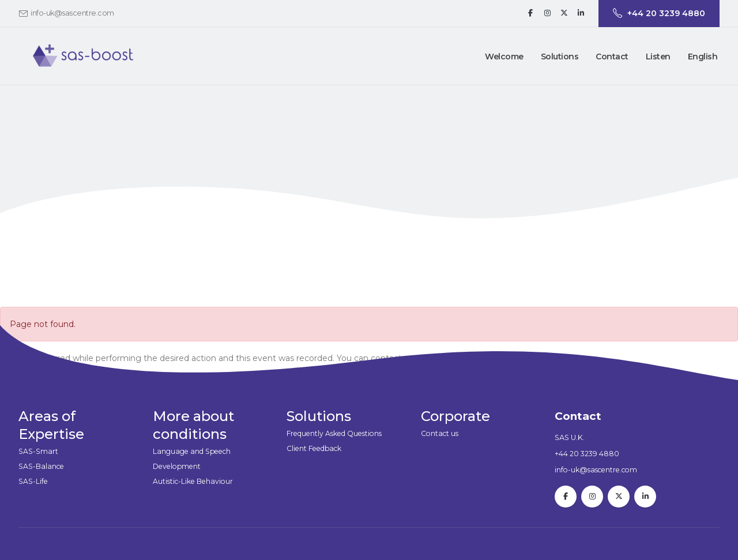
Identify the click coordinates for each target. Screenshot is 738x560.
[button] (560, 57)
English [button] (703, 57)
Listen (658, 57)
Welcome (504, 57)
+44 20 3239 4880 (587, 454)
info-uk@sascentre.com (72, 13)
